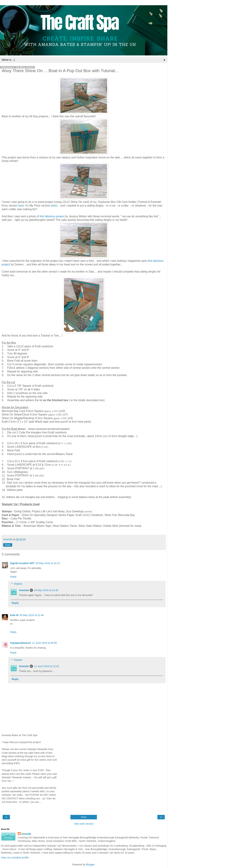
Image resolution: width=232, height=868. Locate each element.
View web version (84, 824)
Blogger (90, 865)
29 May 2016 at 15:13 (48, 563)
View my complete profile (15, 858)
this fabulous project (52, 216)
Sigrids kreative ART (22, 563)
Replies (18, 584)
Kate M (14, 615)
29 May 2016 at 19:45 (46, 590)
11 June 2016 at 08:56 (44, 643)
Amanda (24, 590)
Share (8, 545)
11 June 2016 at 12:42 (46, 666)
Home (84, 817)
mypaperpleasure (20, 643)
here (21, 206)
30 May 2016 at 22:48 (31, 615)
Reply (13, 577)
